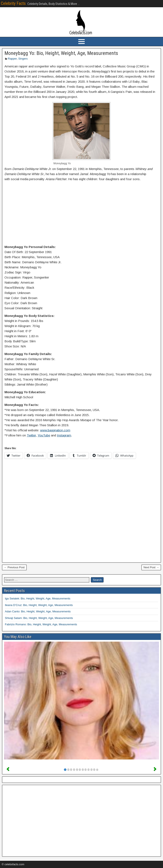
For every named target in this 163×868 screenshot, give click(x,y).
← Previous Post (14, 567)
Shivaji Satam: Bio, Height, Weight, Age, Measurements (39, 618)
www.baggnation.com (55, 430)
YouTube (44, 435)
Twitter (31, 435)
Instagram (64, 435)
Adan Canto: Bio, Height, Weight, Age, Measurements (38, 611)
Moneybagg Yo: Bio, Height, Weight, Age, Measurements (61, 53)
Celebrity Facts (13, 3)
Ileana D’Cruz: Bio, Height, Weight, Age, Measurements (39, 605)
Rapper (12, 59)
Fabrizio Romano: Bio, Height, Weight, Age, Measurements (41, 624)
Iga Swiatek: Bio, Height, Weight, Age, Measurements (38, 598)
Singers (23, 59)
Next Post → (151, 567)
